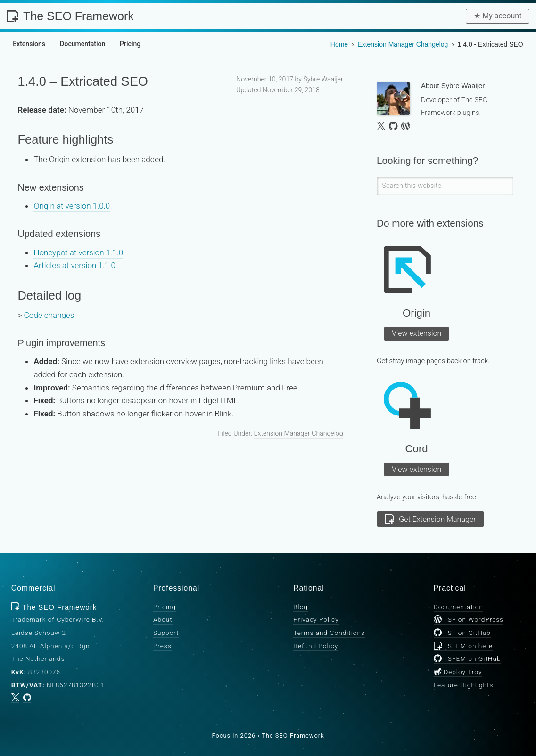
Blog (301, 607)
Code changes (49, 315)
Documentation (459, 607)
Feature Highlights (464, 684)
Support (166, 633)
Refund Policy (316, 646)
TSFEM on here (463, 646)
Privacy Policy (316, 619)
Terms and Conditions (329, 633)
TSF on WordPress (469, 619)
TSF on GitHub (462, 633)
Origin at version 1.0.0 (72, 206)
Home (339, 44)
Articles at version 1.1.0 (74, 265)
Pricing (165, 607)
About (163, 619)
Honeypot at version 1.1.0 (78, 252)
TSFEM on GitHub (467, 658)
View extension (417, 333)
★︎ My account (498, 16)
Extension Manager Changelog (299, 433)
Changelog (403, 44)
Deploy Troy (458, 672)
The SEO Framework (70, 16)
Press (162, 646)
